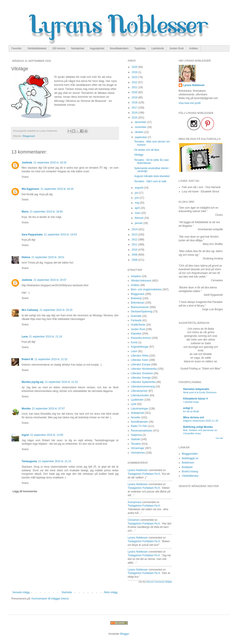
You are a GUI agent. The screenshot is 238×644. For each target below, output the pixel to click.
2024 (135, 72)
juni (137, 198)
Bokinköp (136, 298)
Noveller (136, 417)
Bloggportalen (190, 454)
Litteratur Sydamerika (143, 382)
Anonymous (134, 502)
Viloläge (139, 155)
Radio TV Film (139, 426)
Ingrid (25, 435)
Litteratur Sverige (141, 378)
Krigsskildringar (140, 347)
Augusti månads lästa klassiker (152, 176)
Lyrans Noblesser (138, 470)
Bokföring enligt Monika (198, 427)
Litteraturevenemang (143, 387)
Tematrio (136, 444)
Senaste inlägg (21, 592)
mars (138, 213)
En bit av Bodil (191, 411)
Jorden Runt (176, 48)
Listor (134, 351)
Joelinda (27, 163)
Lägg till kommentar (25, 491)
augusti (139, 188)
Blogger (125, 634)
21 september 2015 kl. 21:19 (45, 337)
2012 (135, 240)
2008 (135, 260)
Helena (26, 257)
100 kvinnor (59, 48)
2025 (135, 67)
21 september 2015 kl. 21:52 (61, 382)
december (141, 122)
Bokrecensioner (140, 307)
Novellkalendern (119, 48)
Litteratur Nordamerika (144, 369)
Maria (25, 212)
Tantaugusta (29, 461)
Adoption (136, 276)
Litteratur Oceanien (142, 373)
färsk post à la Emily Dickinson (200, 392)
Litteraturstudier (140, 395)
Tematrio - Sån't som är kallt (150, 181)
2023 (135, 77)
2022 (135, 82)
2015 (135, 118)
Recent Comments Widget (159, 582)
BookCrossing (190, 471)
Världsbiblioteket (37, 48)
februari (140, 218)
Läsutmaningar (139, 409)
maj (137, 203)
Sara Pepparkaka (32, 235)
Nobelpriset (78, 48)
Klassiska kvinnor (141, 338)
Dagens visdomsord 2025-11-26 (201, 421)
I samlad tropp (191, 402)
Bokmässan (138, 303)
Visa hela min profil (190, 103)
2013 (135, 235)
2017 (135, 108)
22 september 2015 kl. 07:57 (48, 409)
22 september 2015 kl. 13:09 (47, 435)
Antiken (194, 48)
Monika (26, 409)
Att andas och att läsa (147, 150)
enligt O (188, 408)
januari (139, 223)
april (138, 208)
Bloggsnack (29, 136)
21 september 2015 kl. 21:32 (51, 359)
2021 (135, 87)
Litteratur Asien (140, 360)
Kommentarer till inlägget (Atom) (50, 599)
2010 (135, 250)
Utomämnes (138, 453)
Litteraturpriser (139, 391)
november (141, 127)
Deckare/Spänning (142, 312)
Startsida (67, 592)
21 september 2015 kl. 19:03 (60, 235)
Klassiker (136, 334)
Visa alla (219, 438)
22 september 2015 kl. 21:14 (55, 461)
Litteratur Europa (141, 364)
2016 (135, 113)
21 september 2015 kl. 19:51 (48, 257)
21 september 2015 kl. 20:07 (50, 280)
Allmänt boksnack (141, 281)
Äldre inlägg (111, 592)
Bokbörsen (188, 463)
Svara (25, 177)
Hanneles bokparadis (196, 389)
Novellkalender (139, 422)
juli (137, 193)
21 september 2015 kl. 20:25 (56, 310)
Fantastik (136, 320)
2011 (135, 244)
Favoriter (17, 48)
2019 (135, 97)
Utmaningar (138, 448)
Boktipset (187, 467)
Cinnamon (134, 520)
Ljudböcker (137, 400)
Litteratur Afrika (140, 356)
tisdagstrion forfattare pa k (144, 474)
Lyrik (134, 404)
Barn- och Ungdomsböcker (146, 289)
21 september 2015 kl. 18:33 (50, 163)
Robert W (27, 359)
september (141, 137)
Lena (25, 337)
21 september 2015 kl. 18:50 (46, 212)
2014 (135, 229)
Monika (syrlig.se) (33, 382)
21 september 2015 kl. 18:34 (57, 189)
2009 (135, 255)
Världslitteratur (190, 476)
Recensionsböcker (142, 431)
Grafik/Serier (138, 325)
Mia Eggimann (30, 189)
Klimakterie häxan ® (196, 399)
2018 (135, 102)
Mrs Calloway (30, 310)
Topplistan (140, 48)
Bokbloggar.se (190, 458)
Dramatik (136, 316)
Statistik (135, 439)
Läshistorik (158, 48)
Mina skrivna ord (194, 417)
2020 (135, 92)
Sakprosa (136, 435)
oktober (139, 132)
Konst (134, 342)
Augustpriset (97, 48)
